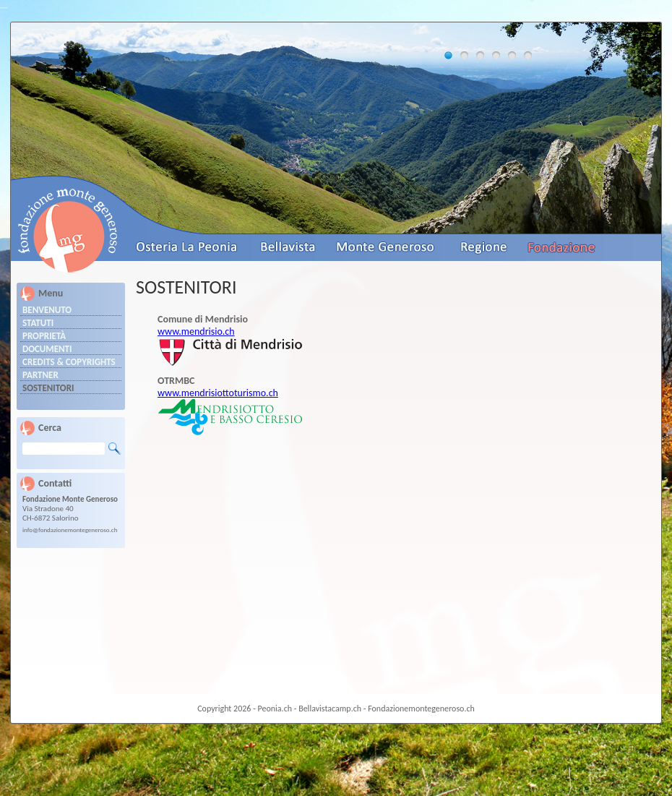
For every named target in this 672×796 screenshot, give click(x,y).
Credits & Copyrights (69, 362)
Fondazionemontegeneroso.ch (421, 709)
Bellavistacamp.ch (330, 709)
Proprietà (44, 336)
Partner (40, 375)
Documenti (47, 349)
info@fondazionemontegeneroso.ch (70, 530)
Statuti (38, 323)
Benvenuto (47, 310)
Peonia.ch (275, 709)
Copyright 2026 (224, 709)
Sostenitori (48, 388)
